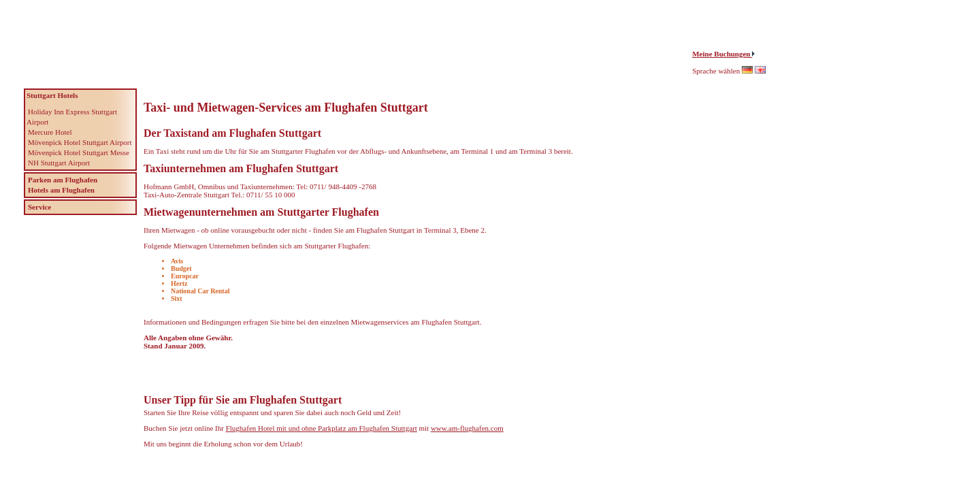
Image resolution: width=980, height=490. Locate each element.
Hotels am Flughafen (61, 190)
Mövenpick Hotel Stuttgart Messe (79, 152)
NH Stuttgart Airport (59, 163)
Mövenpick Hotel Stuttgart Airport (80, 142)
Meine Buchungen (722, 54)
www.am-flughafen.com (467, 428)
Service (39, 207)
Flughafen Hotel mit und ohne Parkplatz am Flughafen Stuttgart (322, 428)
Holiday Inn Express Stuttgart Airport (72, 117)
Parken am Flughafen (63, 180)
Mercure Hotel (50, 132)
